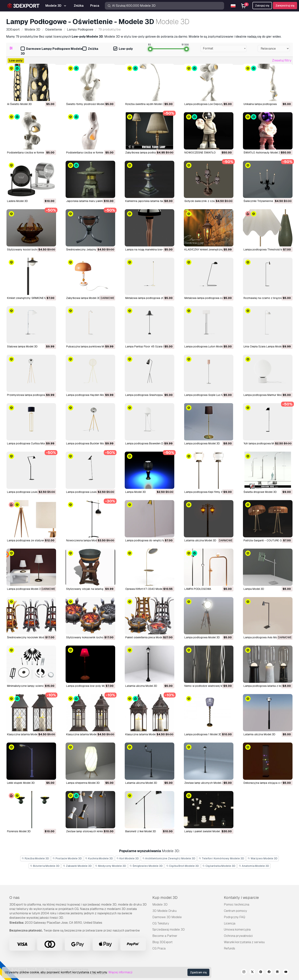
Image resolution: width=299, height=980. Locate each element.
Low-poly (123, 49)
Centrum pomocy (235, 911)
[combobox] (224, 48)
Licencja (230, 923)
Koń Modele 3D (128, 858)
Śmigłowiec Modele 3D (146, 866)
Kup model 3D (165, 898)
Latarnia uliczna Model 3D (200, 540)
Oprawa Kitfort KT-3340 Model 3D (146, 589)
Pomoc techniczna (237, 905)
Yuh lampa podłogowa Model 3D (263, 443)
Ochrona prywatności (238, 936)
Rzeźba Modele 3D (35, 858)
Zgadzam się (198, 972)
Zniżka (90, 49)
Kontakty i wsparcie (241, 898)
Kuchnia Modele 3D (99, 858)
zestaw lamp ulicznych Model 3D (205, 783)
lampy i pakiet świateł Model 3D (204, 831)
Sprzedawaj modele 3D (169, 930)
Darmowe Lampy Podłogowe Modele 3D (51, 51)
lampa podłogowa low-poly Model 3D (90, 686)
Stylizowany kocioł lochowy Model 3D (31, 249)
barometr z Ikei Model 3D (141, 831)
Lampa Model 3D (136, 492)
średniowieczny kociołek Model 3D (29, 637)
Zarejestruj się (285, 6)
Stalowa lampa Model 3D (22, 346)
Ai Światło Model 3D (19, 104)
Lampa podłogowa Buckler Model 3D (89, 443)
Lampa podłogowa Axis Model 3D (264, 637)
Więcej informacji (120, 972)
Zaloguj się (262, 6)
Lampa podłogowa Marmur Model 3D (266, 395)
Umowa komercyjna (237, 930)
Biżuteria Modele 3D (45, 866)
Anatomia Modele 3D (254, 866)
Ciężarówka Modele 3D (219, 866)
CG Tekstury (161, 923)
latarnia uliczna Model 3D (141, 686)
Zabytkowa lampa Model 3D (83, 298)
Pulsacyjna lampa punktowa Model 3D (90, 346)
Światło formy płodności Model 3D (87, 104)
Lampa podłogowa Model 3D (202, 443)
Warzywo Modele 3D (262, 858)
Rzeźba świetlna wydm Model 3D (146, 104)
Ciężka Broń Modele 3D (183, 866)
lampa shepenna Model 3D (83, 783)
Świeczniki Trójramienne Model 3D (264, 201)
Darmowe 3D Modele (167, 917)
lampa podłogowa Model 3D (202, 637)
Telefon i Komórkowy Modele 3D (221, 858)
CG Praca (159, 948)
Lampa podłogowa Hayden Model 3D (89, 395)
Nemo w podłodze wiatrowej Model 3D (208, 686)
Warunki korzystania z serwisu (244, 942)
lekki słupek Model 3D (21, 783)
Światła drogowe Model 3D (260, 492)
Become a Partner (165, 936)
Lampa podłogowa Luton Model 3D (206, 346)
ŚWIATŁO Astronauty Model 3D (263, 153)
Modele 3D (160, 905)
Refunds (229, 948)
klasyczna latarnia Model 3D (25, 734)
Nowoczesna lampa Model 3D (85, 540)
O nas (14, 898)
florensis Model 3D (19, 831)
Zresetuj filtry (282, 60)
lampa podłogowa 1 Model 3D (203, 734)
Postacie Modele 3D (67, 858)
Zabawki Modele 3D (77, 866)
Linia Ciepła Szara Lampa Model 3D (265, 346)
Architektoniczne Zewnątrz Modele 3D (169, 858)
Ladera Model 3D (17, 201)
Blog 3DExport (162, 942)
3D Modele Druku (164, 911)
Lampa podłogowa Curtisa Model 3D (30, 443)
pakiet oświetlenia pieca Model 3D (146, 637)
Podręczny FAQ (235, 917)
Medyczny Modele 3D (111, 866)
